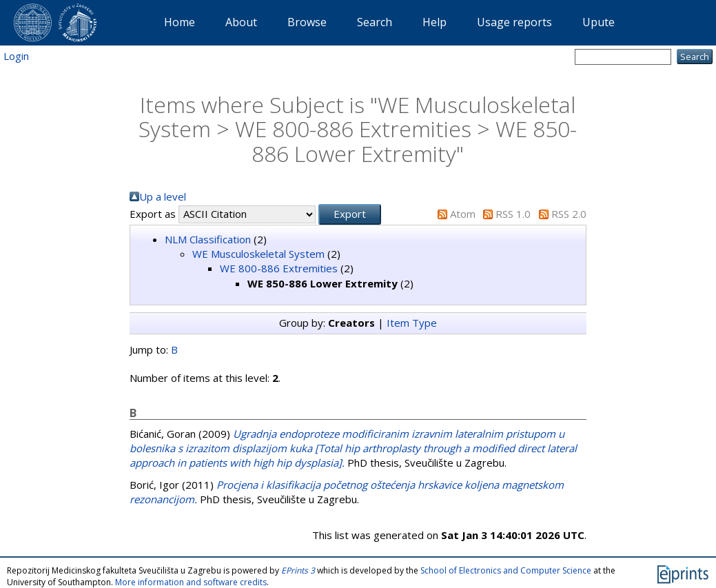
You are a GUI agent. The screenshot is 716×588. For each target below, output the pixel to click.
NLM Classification (208, 239)
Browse (307, 22)
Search (375, 22)
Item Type (412, 323)
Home (180, 22)
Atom (463, 214)
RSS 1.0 (513, 214)
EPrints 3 (298, 570)
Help (434, 22)
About (241, 22)
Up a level (163, 196)
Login (16, 56)
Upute (599, 22)
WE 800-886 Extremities (279, 268)
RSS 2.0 (569, 214)
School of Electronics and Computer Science (506, 570)
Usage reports (514, 22)
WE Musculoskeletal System (258, 254)
